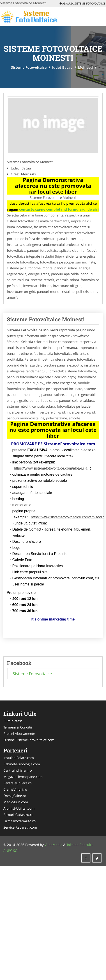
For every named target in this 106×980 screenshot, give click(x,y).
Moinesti (85, 67)
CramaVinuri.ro (15, 789)
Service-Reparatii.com (20, 827)
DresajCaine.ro (15, 796)
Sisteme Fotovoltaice (29, 67)
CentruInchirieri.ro (18, 770)
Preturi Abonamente (19, 733)
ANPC (8, 851)
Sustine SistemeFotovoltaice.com (29, 740)
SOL (16, 851)
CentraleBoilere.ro (17, 783)
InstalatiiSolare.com (19, 758)
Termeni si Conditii (18, 727)
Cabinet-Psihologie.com (22, 764)
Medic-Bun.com (16, 802)
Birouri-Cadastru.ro (18, 815)
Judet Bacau (62, 67)
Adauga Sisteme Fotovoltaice (82, 4)
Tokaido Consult (79, 845)
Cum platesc (13, 721)
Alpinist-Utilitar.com (19, 808)
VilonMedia (53, 845)
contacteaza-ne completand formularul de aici (59, 209)
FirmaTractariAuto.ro (20, 821)
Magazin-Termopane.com (23, 777)
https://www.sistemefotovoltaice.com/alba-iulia (51, 468)
